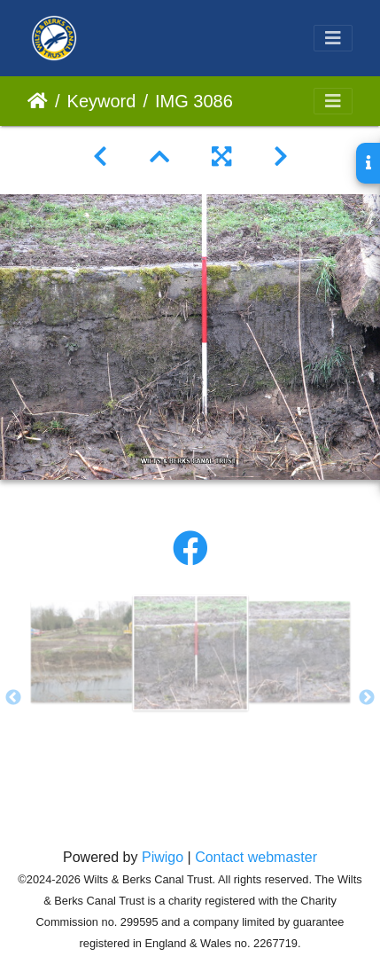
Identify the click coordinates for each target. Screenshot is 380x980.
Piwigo (163, 857)
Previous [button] (13, 698)
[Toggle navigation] (333, 38)
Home (38, 101)
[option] (81, 652)
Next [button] (367, 698)
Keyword (102, 101)
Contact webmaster (256, 857)
